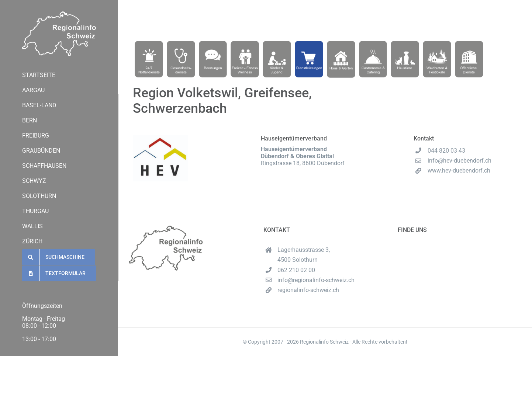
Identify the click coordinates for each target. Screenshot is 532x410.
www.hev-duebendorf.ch (459, 171)
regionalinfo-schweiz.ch (53, 393)
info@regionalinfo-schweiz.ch (316, 280)
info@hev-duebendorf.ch (460, 161)
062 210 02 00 (41, 386)
